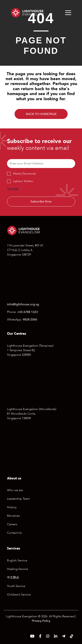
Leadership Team (18, 499)
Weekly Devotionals (25, 174)
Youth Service (16, 586)
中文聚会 (13, 578)
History (12, 507)
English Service (17, 560)
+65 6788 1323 (28, 312)
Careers (12, 524)
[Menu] (68, 13)
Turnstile (13, 189)
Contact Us (14, 533)
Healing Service (18, 569)
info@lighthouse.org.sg (23, 304)
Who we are (15, 490)
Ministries (13, 516)
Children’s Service (19, 595)
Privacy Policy (41, 621)
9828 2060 (30, 320)
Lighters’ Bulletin (23, 181)
